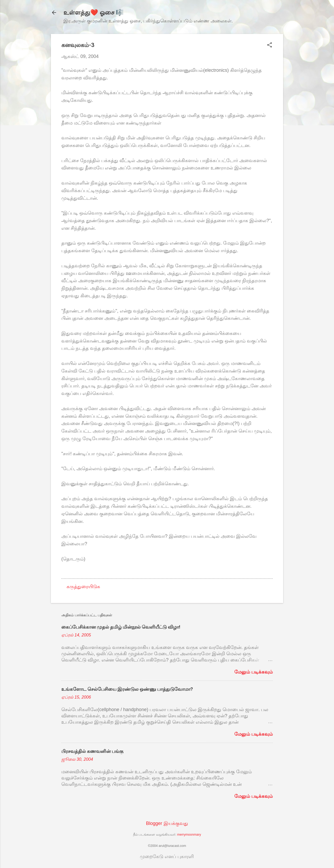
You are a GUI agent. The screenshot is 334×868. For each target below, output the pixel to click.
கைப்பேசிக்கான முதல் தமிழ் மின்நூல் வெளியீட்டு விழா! (121, 627)
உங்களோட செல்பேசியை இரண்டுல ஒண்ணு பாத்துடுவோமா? (127, 689)
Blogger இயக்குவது (167, 823)
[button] (270, 46)
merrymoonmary (189, 835)
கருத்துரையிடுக (83, 587)
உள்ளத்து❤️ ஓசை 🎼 (94, 13)
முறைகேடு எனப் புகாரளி (167, 857)
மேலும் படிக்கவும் (254, 672)
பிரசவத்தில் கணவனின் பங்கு (92, 751)
